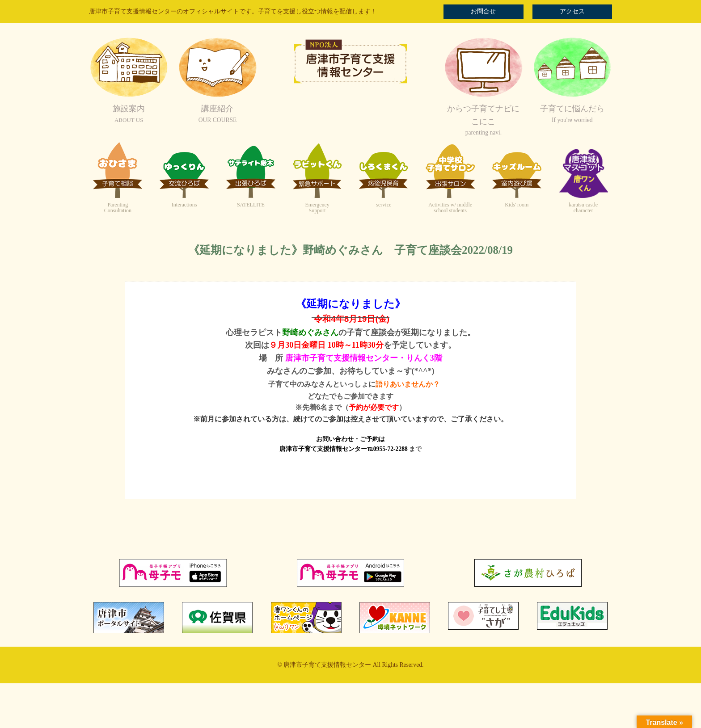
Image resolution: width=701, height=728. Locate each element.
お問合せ (483, 11)
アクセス (572, 11)
